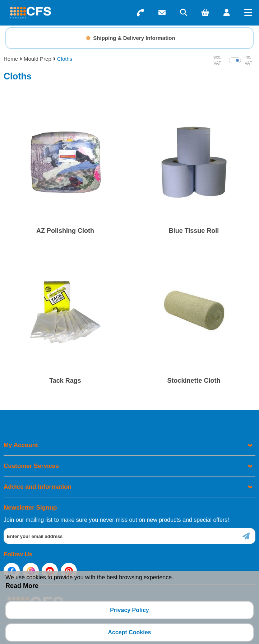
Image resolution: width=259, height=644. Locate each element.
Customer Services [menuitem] (31, 466)
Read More (22, 586)
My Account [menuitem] (21, 445)
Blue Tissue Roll (194, 231)
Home (11, 59)
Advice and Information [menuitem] (38, 487)
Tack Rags (65, 381)
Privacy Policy (129, 610)
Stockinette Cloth (194, 381)
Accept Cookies (129, 632)
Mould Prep (38, 59)
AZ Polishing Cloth (65, 231)
